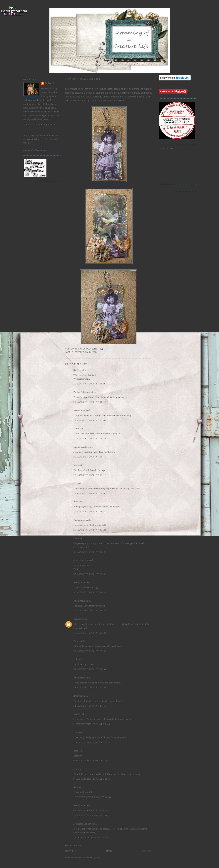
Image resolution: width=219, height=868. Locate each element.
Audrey (77, 714)
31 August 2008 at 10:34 (90, 669)
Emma (77, 732)
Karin (76, 429)
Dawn (76, 641)
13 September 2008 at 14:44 (92, 797)
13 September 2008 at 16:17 (92, 815)
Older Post (147, 851)
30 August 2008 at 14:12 (90, 592)
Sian (76, 787)
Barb (76, 502)
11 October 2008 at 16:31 (91, 837)
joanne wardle (80, 447)
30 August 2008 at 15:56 (90, 611)
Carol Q (50, 83)
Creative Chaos (81, 560)
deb (75, 769)
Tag (95, 352)
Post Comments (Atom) (90, 858)
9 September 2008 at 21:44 (92, 779)
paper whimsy (83, 352)
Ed (75, 483)
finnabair (78, 696)
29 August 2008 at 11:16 (90, 475)
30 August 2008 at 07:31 (90, 530)
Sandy (77, 370)
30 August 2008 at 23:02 (90, 651)
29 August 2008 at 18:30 (90, 512)
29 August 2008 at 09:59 (90, 457)
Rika (76, 751)
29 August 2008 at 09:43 (90, 439)
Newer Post (71, 851)
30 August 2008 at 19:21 (90, 633)
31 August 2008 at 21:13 (90, 706)
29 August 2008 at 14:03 (90, 493)
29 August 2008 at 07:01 (90, 420)
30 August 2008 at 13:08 (90, 574)
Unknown (78, 619)
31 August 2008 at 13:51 (90, 687)
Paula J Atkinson (82, 392)
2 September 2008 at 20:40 (92, 724)
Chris (76, 538)
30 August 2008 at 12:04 (90, 552)
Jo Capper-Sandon (82, 824)
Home (109, 851)
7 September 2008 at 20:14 (92, 742)
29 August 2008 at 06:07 (90, 384)
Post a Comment (73, 845)
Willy (76, 659)
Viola (76, 465)
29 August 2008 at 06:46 (90, 402)
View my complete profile (40, 125)
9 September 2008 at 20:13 (92, 760)
